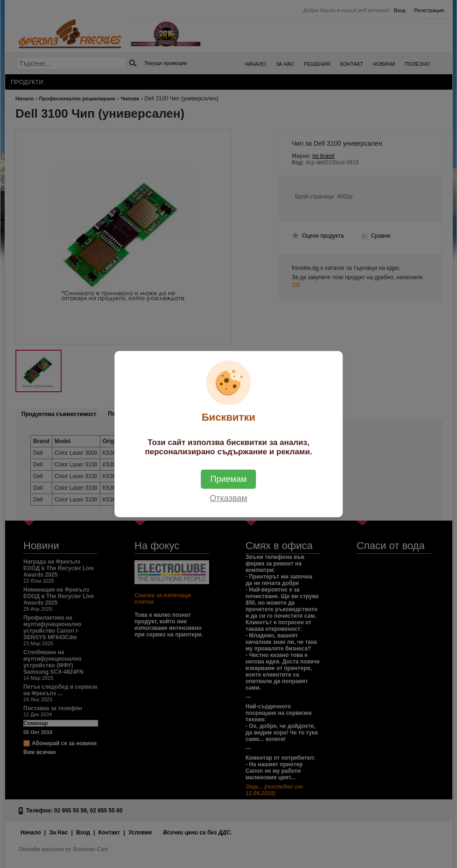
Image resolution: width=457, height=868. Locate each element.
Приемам (229, 479)
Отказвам (228, 498)
